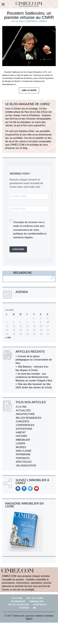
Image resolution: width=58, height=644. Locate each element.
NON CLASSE (24, 451)
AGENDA (24, 608)
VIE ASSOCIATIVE (26, 466)
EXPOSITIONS (24, 429)
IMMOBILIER (23, 440)
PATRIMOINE (23, 454)
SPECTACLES (24, 462)
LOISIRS (42, 21)
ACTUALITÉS (23, 410)
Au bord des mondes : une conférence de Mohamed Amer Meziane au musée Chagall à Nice (34, 377)
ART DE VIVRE (35, 598)
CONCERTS (31, 21)
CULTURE (17, 598)
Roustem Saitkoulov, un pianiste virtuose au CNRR (29, 15)
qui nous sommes (35, 616)
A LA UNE (21, 407)
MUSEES (21, 447)
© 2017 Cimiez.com (14, 616)
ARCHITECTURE (25, 414)
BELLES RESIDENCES (29, 418)
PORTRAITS (23, 458)
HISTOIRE (21, 436)
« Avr (8, 338)
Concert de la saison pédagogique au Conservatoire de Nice (34, 360)
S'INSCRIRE (18, 249)
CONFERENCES (25, 425)
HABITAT (21, 432)
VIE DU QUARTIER (19, 605)
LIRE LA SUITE (29, 90)
